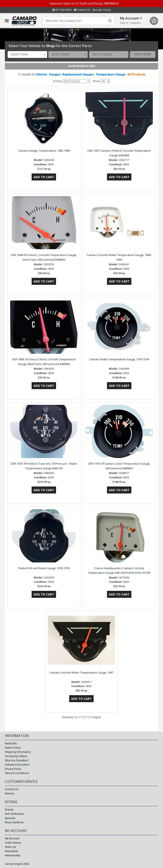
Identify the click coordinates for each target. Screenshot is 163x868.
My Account (12, 838)
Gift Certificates (14, 814)
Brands (9, 810)
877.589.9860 (62, 10)
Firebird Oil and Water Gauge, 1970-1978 (44, 568)
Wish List (11, 847)
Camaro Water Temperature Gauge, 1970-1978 (119, 359)
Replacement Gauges (78, 74)
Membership (13, 855)
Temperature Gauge (111, 74)
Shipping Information (18, 752)
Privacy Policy (13, 769)
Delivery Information (17, 765)
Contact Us (82, 10)
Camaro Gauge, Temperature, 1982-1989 (44, 151)
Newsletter (11, 851)
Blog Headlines (14, 822)
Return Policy (13, 748)
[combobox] (27, 55)
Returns (10, 793)
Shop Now (143, 54)
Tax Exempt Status (16, 756)
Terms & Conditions (17, 773)
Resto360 (11, 743)
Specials (10, 818)
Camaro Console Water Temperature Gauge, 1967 (81, 672)
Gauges (55, 74)
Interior (42, 74)
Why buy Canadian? (17, 760)
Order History (13, 843)
